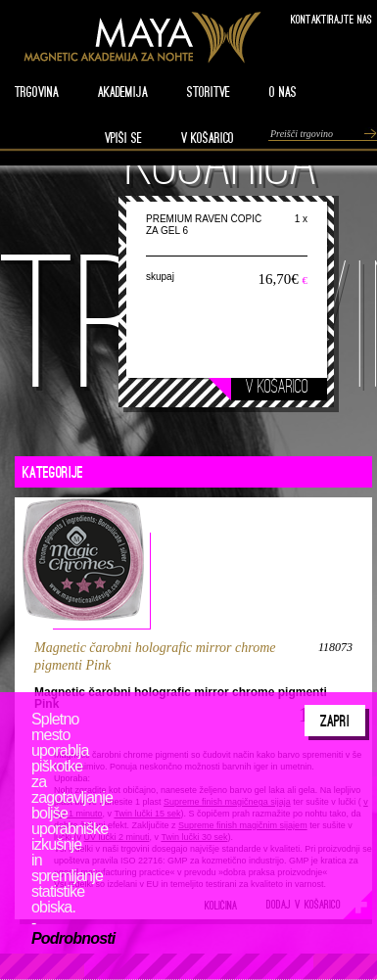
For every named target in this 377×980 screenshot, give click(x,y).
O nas (283, 92)
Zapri (335, 721)
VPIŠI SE (123, 138)
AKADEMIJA (123, 92)
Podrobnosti (73, 938)
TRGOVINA (37, 92)
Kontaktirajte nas (331, 19)
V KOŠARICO (208, 138)
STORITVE (209, 92)
